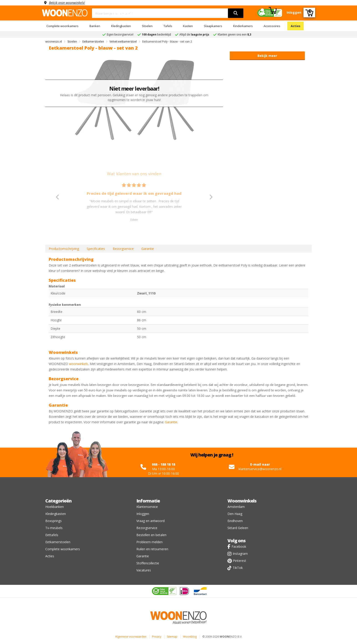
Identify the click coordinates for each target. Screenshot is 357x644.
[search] (236, 13)
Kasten (188, 26)
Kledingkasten (121, 26)
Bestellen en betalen (151, 535)
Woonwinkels (242, 501)
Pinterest (240, 561)
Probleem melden (149, 542)
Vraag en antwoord (150, 521)
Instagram (240, 554)
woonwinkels (79, 364)
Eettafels (52, 535)
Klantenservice (147, 507)
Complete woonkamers (62, 26)
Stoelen (147, 26)
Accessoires (272, 26)
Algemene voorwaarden (131, 637)
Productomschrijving (64, 249)
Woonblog (190, 637)
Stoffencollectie (148, 563)
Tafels (168, 26)
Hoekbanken (55, 507)
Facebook (239, 546)
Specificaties (96, 249)
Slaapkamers (213, 26)
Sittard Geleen (238, 528)
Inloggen (143, 514)
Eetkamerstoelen (58, 542)
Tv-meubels (54, 528)
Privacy (157, 637)
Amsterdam (236, 507)
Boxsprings (54, 521)
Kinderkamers (243, 26)
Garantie (148, 249)
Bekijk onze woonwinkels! (67, 3)
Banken (95, 26)
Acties (296, 26)
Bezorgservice (123, 249)
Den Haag (235, 514)
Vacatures (144, 570)
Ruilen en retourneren (152, 549)
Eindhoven (235, 521)
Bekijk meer (267, 56)
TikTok (238, 568)
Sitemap (172, 637)
